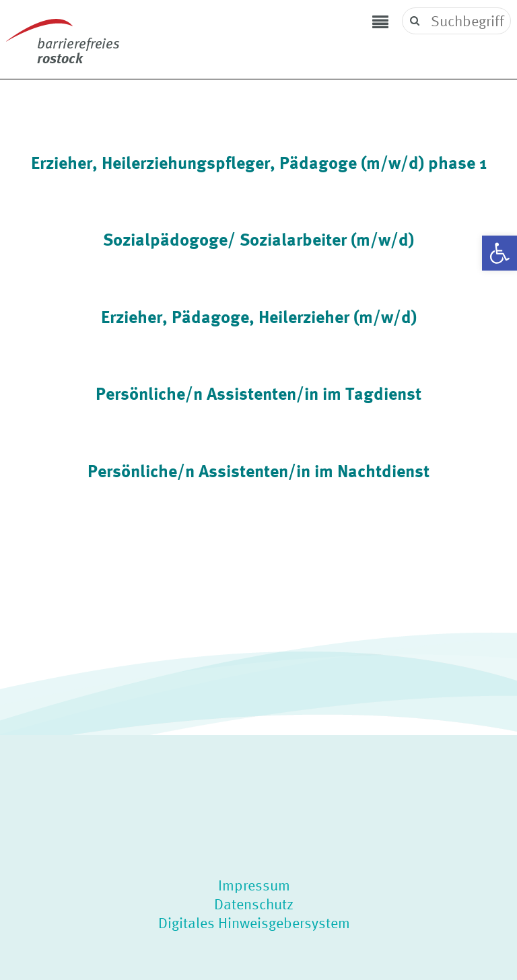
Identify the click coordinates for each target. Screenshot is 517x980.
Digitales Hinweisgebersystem (254, 923)
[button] (499, 253)
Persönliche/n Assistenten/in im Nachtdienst (258, 470)
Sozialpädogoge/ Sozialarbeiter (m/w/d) (258, 239)
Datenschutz (254, 904)
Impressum (254, 885)
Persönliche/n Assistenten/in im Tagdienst (258, 393)
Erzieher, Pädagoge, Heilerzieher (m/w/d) (259, 316)
